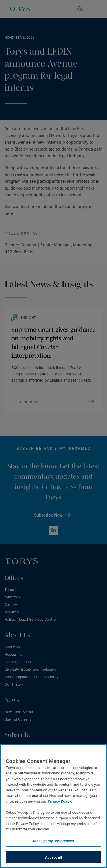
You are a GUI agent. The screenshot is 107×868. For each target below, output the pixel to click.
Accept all (53, 857)
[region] (53, 806)
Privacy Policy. (60, 801)
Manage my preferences (54, 841)
